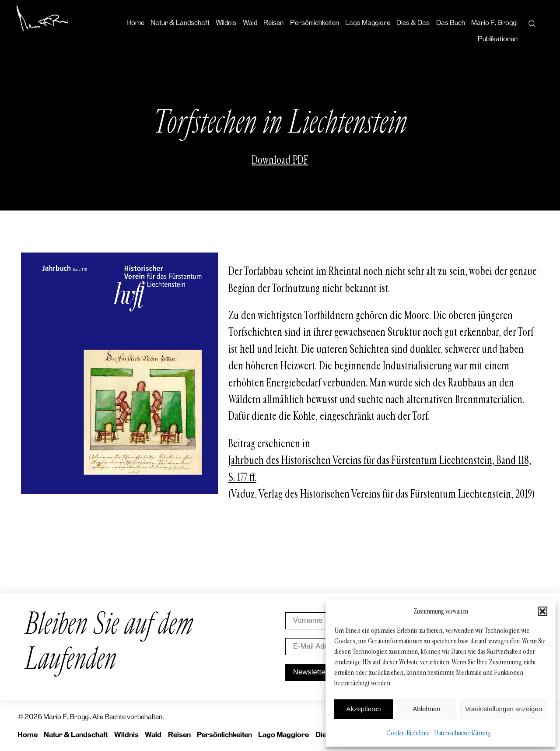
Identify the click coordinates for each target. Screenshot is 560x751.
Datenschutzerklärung (462, 733)
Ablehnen (426, 709)
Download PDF (280, 160)
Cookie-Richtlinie (408, 733)
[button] (542, 611)
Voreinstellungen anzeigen (504, 709)
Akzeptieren (363, 709)
